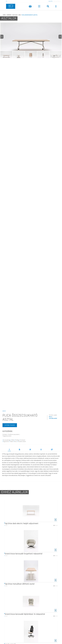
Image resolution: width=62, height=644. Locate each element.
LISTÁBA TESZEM (10, 425)
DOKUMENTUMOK (20, 449)
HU (7, 1)
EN (9, 1)
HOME (4, 15)
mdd (6, 530)
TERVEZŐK (30, 449)
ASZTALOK (15, 15)
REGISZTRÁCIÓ (57, 1)
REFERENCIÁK (52, 449)
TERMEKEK (9, 15)
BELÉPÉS (51, 1)
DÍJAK (41, 449)
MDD (20, 15)
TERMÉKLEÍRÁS (9, 449)
